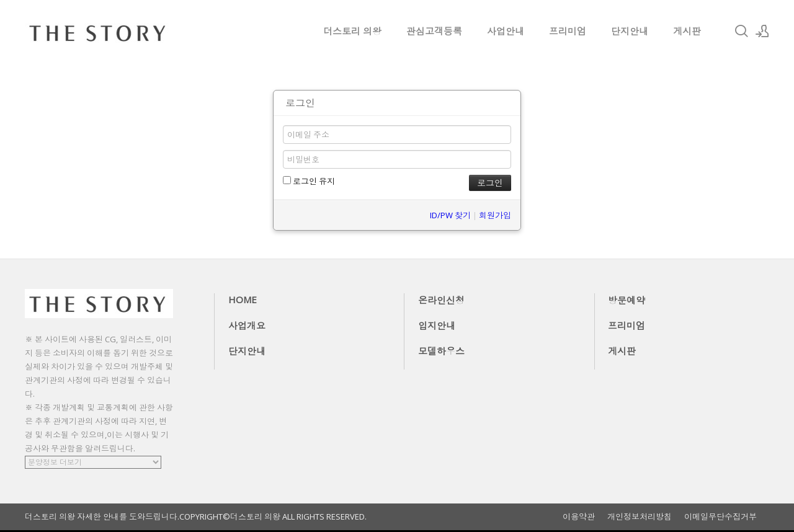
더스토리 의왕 (352, 31)
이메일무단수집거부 (720, 517)
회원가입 (495, 215)
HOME (243, 299)
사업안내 (506, 31)
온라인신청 (441, 300)
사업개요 (247, 326)
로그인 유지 (309, 181)
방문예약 (627, 300)
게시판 (687, 31)
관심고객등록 (434, 31)
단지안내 (630, 31)
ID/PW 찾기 (450, 215)
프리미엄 (568, 31)
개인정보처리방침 (640, 517)
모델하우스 (441, 351)
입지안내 (437, 326)
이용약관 (579, 517)
